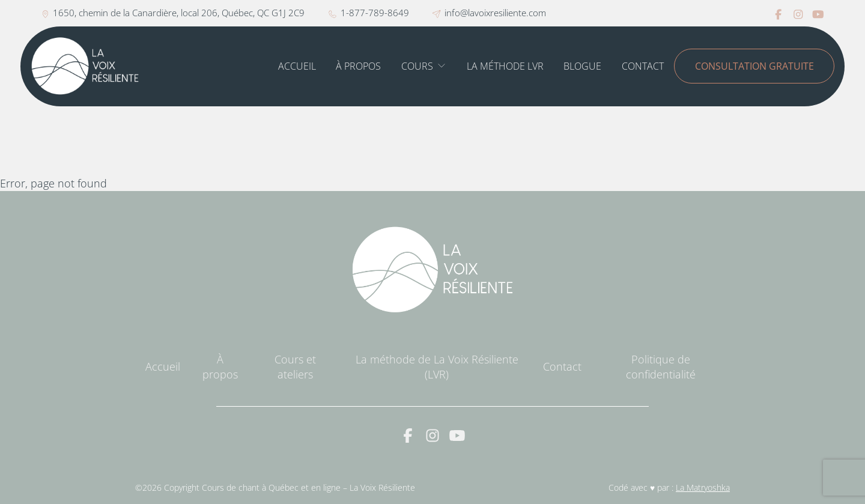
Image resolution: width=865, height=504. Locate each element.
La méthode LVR (505, 66)
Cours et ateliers (295, 367)
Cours (417, 66)
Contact (643, 66)
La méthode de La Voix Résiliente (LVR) (437, 367)
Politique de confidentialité (661, 367)
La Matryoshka (703, 488)
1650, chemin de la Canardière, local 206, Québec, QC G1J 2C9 (173, 13)
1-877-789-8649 (369, 13)
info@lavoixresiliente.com (489, 13)
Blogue (582, 66)
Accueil (297, 66)
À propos (358, 66)
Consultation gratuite (754, 66)
